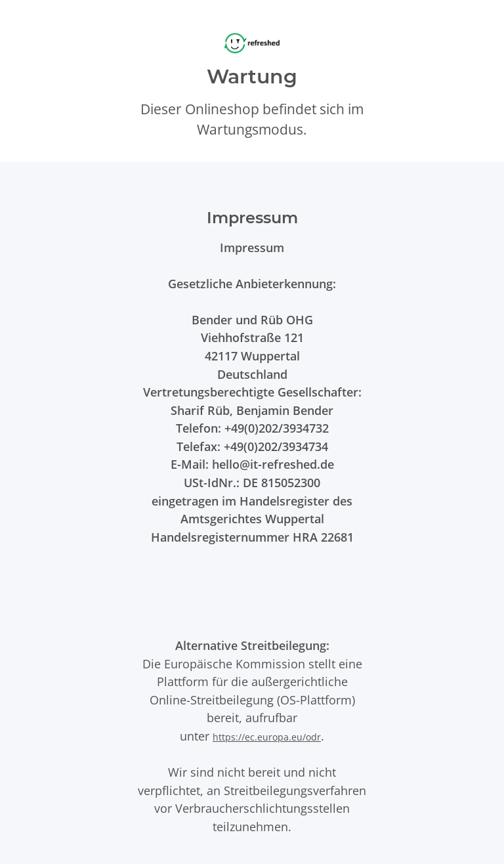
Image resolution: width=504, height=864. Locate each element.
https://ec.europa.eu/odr (267, 737)
